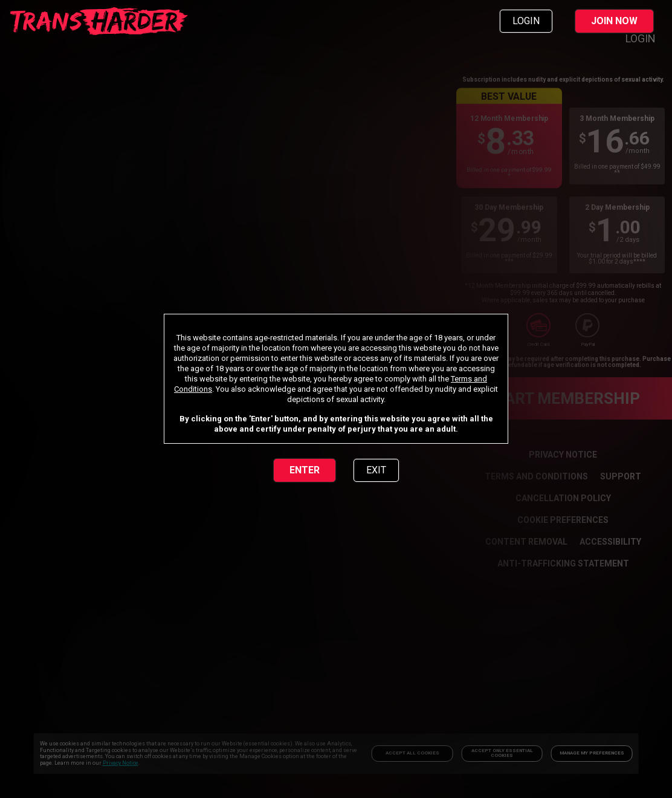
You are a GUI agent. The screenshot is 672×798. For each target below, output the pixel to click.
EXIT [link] (376, 470)
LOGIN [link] (526, 21)
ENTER (305, 470)
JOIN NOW (614, 21)
